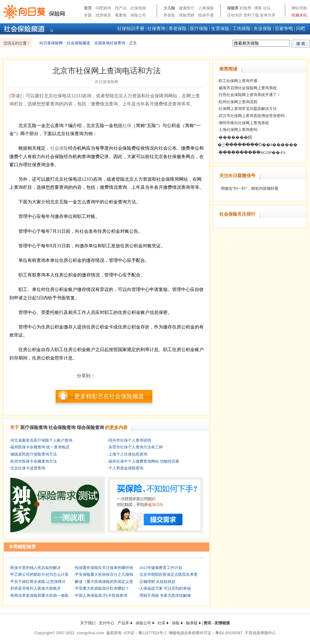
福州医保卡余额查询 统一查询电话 (40, 447)
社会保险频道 (78, 43)
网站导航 (299, 8)
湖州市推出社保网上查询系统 (244, 123)
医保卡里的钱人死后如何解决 (36, 568)
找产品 (121, 8)
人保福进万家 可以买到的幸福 (165, 588)
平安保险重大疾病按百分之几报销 (104, 574)
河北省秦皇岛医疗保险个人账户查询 (41, 440)
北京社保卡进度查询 (28, 468)
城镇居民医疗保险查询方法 (34, 454)
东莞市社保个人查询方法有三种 (136, 447)
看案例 (121, 15)
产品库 (125, 623)
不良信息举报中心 (260, 633)
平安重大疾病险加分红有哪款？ (102, 588)
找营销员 (103, 15)
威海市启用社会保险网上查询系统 (248, 88)
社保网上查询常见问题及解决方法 (248, 109)
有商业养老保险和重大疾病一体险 (39, 596)
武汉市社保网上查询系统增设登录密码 (252, 116)
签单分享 (268, 15)
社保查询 (156, 29)
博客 (258, 8)
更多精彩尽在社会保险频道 (109, 396)
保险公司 (138, 15)
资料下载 (251, 15)
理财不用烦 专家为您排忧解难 (165, 596)
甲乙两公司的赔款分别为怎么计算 (39, 574)
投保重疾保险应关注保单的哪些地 (104, 568)
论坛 (267, 8)
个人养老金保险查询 (126, 468)
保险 (177, 623)
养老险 (169, 15)
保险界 (233, 8)
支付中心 (107, 623)
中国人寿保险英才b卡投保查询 (101, 596)
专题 (88, 15)
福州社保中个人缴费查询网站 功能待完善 (144, 461)
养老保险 (178, 29)
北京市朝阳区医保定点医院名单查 (169, 574)
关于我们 (88, 623)
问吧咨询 (103, 8)
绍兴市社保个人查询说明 (130, 440)
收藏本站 (299, 15)
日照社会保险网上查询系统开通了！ (250, 95)
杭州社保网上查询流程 (238, 102)
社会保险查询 (62, 428)
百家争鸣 (284, 29)
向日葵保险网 (51, 43)
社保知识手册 (131, 29)
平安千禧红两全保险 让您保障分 (38, 582)
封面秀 (245, 8)
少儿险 (169, 8)
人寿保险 (206, 8)
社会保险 (59, 148)
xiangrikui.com (91, 633)
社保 (127, 126)
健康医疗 (187, 8)
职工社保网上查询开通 (238, 81)
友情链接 (222, 623)
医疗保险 (199, 29)
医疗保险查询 (34, 428)
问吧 (301, 29)
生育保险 (220, 29)
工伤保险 (242, 29)
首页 (88, 8)
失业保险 (263, 29)
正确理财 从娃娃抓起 (157, 582)
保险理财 (187, 15)
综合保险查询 (90, 428)
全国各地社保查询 (110, 43)
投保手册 (206, 15)
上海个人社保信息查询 (128, 454)
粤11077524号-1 (152, 633)
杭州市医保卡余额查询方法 (34, 461)
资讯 (207, 623)
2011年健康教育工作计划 (161, 568)
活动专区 (235, 15)
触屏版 (193, 623)
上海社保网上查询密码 (238, 130)
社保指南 (138, 8)
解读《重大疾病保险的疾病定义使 (104, 582)
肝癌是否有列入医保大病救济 (36, 588)
